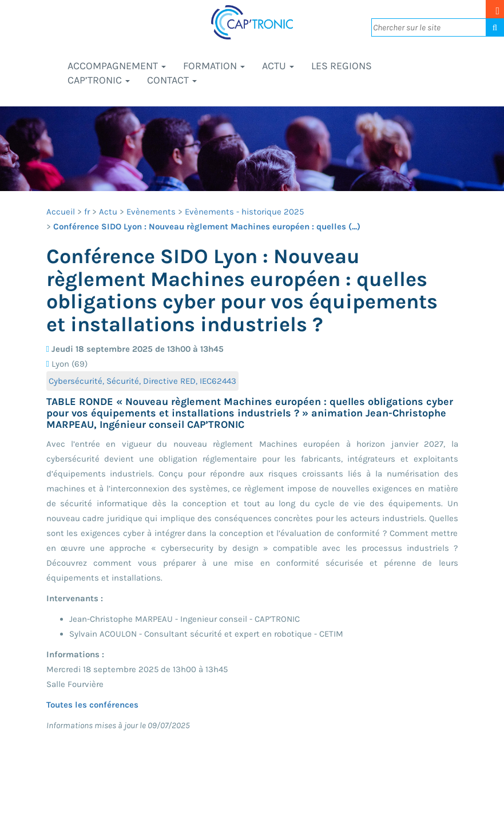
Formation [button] (214, 66)
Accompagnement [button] (117, 66)
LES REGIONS (342, 66)
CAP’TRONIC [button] (99, 80)
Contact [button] (172, 80)
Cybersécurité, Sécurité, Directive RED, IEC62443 (142, 381)
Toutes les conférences (92, 705)
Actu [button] (278, 66)
